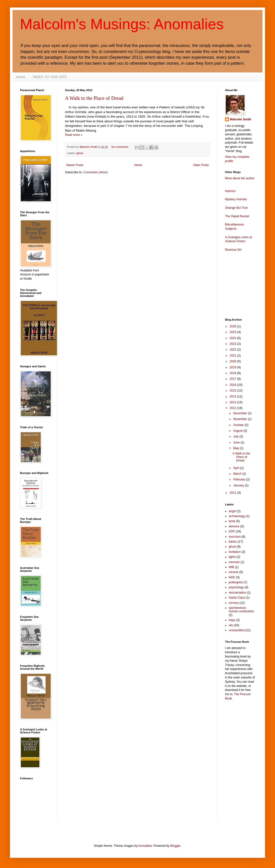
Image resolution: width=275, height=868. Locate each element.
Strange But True (236, 208)
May (236, 448)
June (237, 442)
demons (234, 526)
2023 (233, 344)
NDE (232, 577)
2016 (233, 385)
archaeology (237, 516)
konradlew (145, 846)
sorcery (234, 603)
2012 (233, 408)
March (238, 474)
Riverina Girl (233, 250)
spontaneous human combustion (241, 610)
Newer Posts (75, 165)
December (241, 413)
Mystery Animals (236, 199)
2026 (233, 326)
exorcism (235, 537)
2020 (233, 361)
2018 (233, 373)
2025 (233, 332)
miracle (234, 572)
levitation (235, 552)
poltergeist (236, 582)
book (232, 521)
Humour (230, 191)
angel (232, 511)
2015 (233, 391)
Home (21, 77)
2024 (233, 338)
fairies (233, 542)
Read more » (74, 135)
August (238, 431)
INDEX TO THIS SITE (50, 77)
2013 (233, 402)
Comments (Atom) (95, 172)
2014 (233, 397)
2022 (233, 350)
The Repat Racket (237, 216)
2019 (233, 367)
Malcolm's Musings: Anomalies (122, 24)
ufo (231, 625)
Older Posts (201, 165)
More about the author (240, 178)
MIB (231, 567)
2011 (233, 493)
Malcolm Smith (241, 119)
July (236, 436)
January (239, 485)
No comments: (121, 147)
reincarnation (237, 593)
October (239, 425)
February (240, 479)
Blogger (175, 846)
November (241, 419)
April (237, 468)
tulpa (232, 620)
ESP (232, 531)
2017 (233, 379)
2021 (233, 356)
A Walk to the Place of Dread (94, 98)
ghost (80, 153)
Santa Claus (237, 598)
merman (234, 562)
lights (232, 557)
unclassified (237, 630)
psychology (236, 587)
